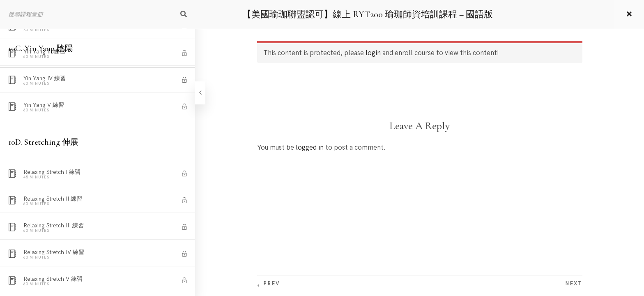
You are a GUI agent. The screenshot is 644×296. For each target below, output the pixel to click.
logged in (310, 148)
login (373, 53)
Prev (271, 284)
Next (574, 284)
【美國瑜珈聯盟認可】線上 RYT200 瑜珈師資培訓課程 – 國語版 (368, 14)
